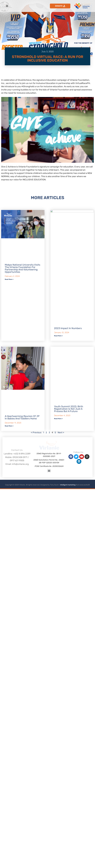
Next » (61, 807)
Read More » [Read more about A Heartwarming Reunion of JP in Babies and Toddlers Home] (9, 801)
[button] (49, 850)
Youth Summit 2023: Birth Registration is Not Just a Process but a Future (69, 741)
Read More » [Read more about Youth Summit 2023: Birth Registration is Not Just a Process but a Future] (58, 751)
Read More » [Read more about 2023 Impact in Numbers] (58, 550)
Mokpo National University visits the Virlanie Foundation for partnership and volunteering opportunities (22, 408)
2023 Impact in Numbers (68, 543)
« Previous (36, 807)
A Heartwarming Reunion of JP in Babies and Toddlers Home (22, 792)
